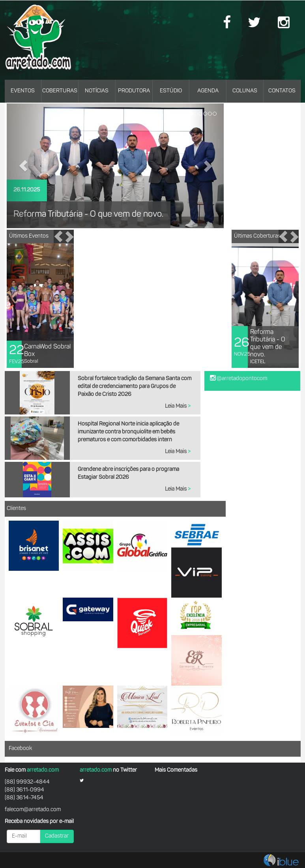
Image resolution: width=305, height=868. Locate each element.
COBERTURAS (60, 91)
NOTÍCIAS (97, 91)
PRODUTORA (134, 91)
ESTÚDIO (171, 91)
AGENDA (208, 91)
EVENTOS (23, 91)
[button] (23, 166)
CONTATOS (282, 91)
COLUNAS (245, 91)
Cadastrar (57, 836)
